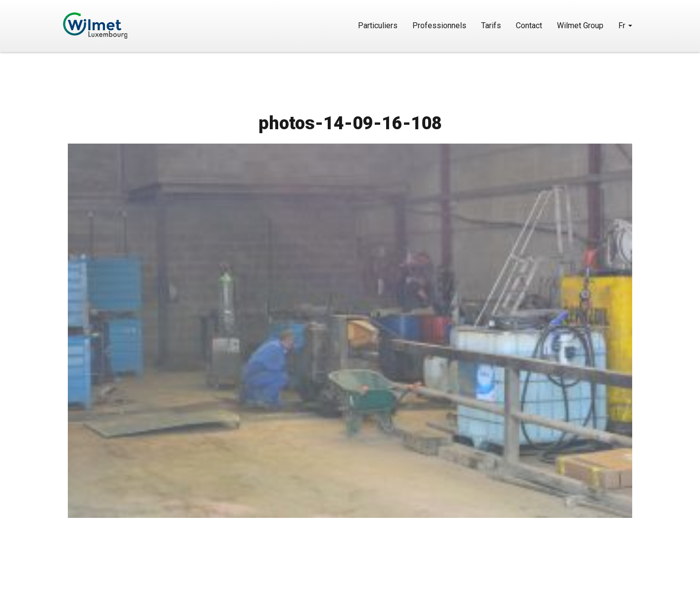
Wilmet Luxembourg (124, 25)
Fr (625, 25)
